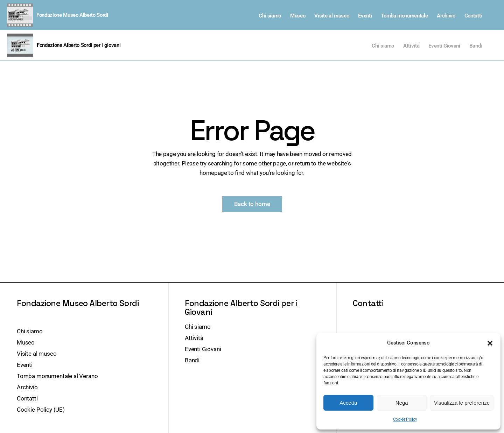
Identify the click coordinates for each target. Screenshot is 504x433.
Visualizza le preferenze (462, 403)
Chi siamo (270, 16)
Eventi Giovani (444, 46)
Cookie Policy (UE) (41, 410)
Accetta (348, 403)
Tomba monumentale (404, 16)
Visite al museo (332, 16)
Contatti (473, 16)
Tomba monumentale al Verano (57, 376)
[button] (490, 343)
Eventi (365, 16)
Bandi (476, 46)
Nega (402, 403)
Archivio (446, 16)
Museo (298, 16)
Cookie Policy (405, 419)
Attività (411, 46)
